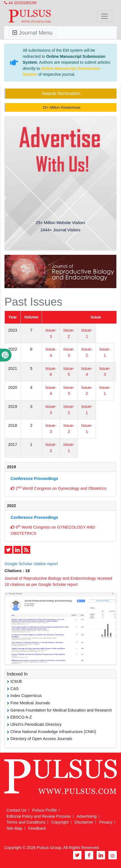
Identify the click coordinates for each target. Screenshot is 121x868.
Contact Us (16, 810)
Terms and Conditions (26, 822)
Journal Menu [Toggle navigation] (32, 33)
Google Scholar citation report (31, 564)
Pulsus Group (49, 848)
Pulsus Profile (45, 810)
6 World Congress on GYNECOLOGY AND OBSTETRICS (53, 530)
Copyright (60, 822)
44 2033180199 (20, 3)
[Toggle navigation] (104, 16)
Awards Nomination (61, 93)
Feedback (37, 828)
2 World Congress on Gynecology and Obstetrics (59, 488)
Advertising (87, 816)
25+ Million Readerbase (61, 107)
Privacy (106, 822)
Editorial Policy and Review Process (39, 816)
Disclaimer (84, 822)
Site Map (14, 828)
